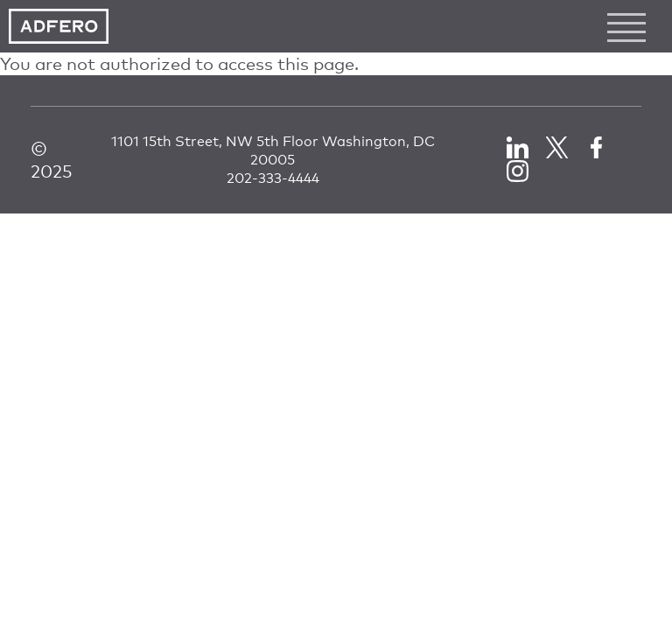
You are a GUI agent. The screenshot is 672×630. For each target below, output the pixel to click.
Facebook (596, 147)
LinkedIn (518, 147)
